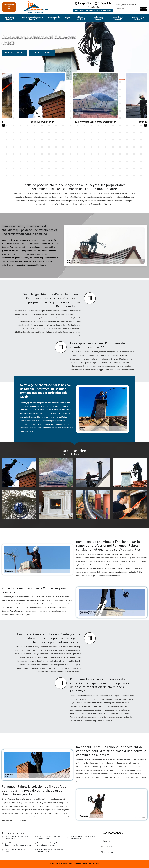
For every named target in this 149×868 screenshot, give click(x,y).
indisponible (84, 3)
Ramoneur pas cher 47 (54, 18)
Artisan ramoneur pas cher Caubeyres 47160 (17, 851)
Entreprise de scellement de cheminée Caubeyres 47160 (50, 851)
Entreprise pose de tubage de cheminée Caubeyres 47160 (83, 838)
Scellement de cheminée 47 (99, 18)
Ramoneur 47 (67, 18)
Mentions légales (81, 864)
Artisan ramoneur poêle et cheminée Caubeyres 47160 (17, 838)
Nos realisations (15, 53)
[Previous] (3, 125)
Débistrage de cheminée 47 (81, 18)
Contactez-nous (94, 864)
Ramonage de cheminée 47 (10, 18)
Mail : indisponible (93, 7)
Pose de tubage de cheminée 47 (118, 18)
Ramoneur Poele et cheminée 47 (138, 18)
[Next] (146, 125)
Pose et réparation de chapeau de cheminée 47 (33, 18)
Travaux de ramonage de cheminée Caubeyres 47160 (49, 838)
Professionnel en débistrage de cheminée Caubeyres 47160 (47, 844)
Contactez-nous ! (42, 53)
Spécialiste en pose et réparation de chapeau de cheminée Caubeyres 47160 (18, 844)
